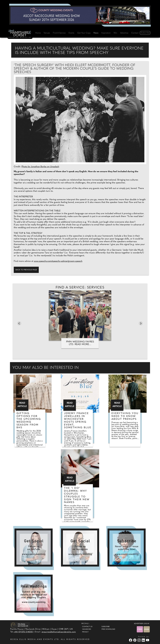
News (96, 33)
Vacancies (87, 629)
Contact (135, 33)
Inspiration (106, 33)
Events (71, 33)
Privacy (85, 632)
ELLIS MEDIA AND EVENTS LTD (39, 639)
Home (38, 33)
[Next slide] (141, 323)
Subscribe (145, 33)
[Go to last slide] (19, 323)
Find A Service (59, 33)
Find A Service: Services (80, 288)
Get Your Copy (84, 33)
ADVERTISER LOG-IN (142, 624)
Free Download (108, 629)
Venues (47, 33)
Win (115, 33)
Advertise (124, 33)
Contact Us (87, 627)
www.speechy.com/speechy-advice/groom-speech (58, 261)
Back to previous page (26, 270)
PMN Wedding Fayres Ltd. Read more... (80, 343)
